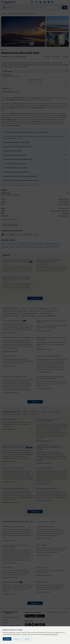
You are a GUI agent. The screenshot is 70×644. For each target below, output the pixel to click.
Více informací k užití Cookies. (49, 634)
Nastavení (27, 639)
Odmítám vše (17, 639)
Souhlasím (7, 639)
